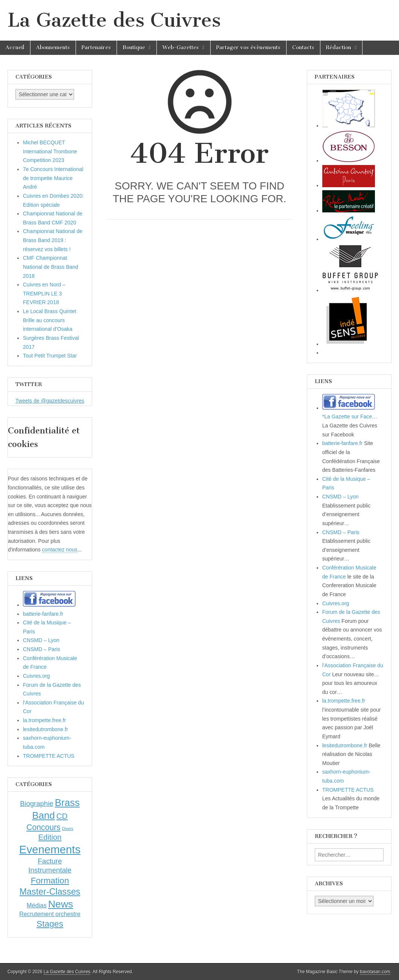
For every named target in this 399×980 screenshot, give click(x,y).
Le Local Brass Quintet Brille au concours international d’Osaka (50, 320)
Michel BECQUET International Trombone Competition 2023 (50, 151)
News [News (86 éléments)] (61, 904)
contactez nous (60, 550)
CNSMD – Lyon (41, 640)
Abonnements (53, 48)
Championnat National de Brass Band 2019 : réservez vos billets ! (53, 240)
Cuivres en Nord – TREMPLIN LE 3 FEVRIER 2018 (44, 293)
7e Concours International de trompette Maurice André (53, 178)
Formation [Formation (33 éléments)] (50, 881)
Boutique (134, 48)
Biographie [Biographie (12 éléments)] (37, 804)
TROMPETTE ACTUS (49, 756)
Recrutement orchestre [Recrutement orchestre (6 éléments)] (50, 914)
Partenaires (96, 48)
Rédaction (339, 48)
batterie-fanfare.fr (43, 614)
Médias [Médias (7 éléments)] (37, 905)
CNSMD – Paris (42, 649)
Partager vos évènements (248, 48)
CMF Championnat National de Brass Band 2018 (51, 267)
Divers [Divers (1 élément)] (68, 829)
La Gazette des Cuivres (114, 20)
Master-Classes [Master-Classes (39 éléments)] (50, 892)
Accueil (15, 48)
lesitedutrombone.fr (46, 729)
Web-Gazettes (181, 48)
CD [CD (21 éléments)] (62, 816)
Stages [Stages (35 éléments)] (50, 924)
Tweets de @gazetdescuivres (50, 401)
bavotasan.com (375, 972)
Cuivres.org (36, 676)
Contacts (303, 48)
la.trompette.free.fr (44, 720)
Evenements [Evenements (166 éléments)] (50, 849)
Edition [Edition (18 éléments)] (50, 837)
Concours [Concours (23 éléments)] (43, 827)
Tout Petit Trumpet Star (50, 356)
